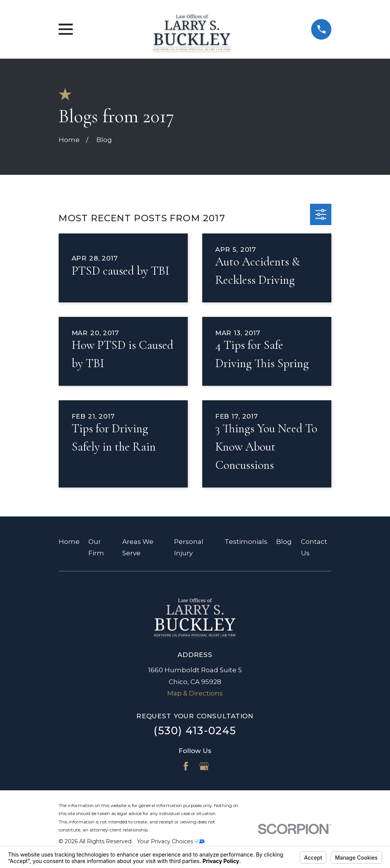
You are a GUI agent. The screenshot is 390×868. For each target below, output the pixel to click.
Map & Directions (195, 693)
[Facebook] (186, 766)
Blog (284, 542)
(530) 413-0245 (195, 731)
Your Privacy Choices (171, 841)
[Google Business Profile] (204, 766)
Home (69, 542)
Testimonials (246, 542)
